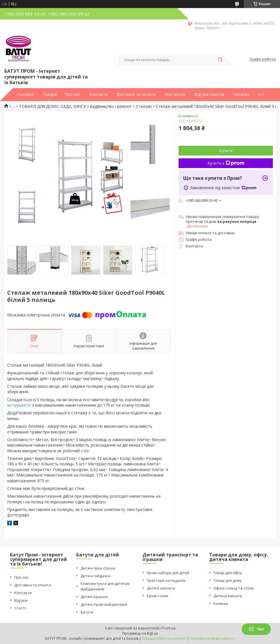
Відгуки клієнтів (209, 94)
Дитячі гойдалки (95, 576)
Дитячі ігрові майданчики (104, 604)
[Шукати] (220, 60)
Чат (256, 629)
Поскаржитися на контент (164, 638)
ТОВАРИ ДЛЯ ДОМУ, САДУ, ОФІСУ (53, 106)
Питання (241, 94)
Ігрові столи (157, 596)
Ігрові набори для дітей (168, 573)
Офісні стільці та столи (234, 588)
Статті (20, 608)
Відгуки (21, 600)
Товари (49, 94)
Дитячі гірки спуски (98, 568)
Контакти (98, 94)
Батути (87, 612)
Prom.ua (169, 628)
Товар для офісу (228, 573)
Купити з (226, 163)
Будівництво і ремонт (111, 106)
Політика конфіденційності (212, 638)
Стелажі (144, 106)
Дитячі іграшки (94, 597)
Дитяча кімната (228, 596)
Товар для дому (228, 580)
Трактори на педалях (166, 580)
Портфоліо (175, 94)
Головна (25, 94)
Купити (226, 151)
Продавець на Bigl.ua (140, 633)
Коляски (221, 603)
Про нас (73, 94)
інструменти (19, 405)
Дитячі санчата (161, 588)
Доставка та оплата (136, 94)
